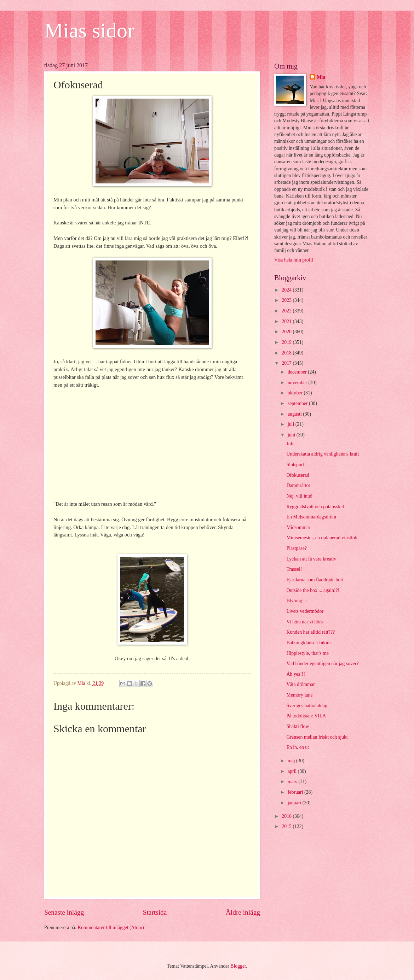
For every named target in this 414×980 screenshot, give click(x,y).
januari (295, 803)
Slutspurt (295, 465)
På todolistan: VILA (306, 716)
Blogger (238, 966)
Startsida (155, 912)
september (298, 403)
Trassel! (294, 569)
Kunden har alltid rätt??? (310, 632)
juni (292, 435)
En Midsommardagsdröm (311, 517)
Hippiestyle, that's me (307, 653)
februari (296, 792)
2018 (287, 353)
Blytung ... (297, 601)
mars (293, 782)
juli (292, 424)
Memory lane (299, 695)
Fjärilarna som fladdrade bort (315, 580)
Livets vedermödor (305, 611)
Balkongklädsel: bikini (308, 643)
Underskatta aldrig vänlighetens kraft (323, 454)
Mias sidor (89, 30)
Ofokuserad (298, 475)
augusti (295, 414)
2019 (287, 342)
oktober (296, 393)
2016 (287, 816)
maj (292, 761)
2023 (287, 300)
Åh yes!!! (296, 674)
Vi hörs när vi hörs (304, 622)
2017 (287, 363)
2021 (287, 321)
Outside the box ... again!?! (313, 590)
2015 (287, 826)
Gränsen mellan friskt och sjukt (317, 737)
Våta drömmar (300, 684)
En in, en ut (298, 747)
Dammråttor (298, 485)
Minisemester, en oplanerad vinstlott (322, 538)
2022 (287, 311)
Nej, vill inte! (299, 496)
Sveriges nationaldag (307, 706)
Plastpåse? (296, 548)
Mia (321, 77)
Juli (290, 444)
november (298, 383)
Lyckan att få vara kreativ (311, 559)
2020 (287, 332)
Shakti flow (298, 726)
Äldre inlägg (243, 912)
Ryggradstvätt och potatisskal (315, 507)
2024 (287, 290)
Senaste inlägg (64, 912)
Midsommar (298, 527)
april (293, 771)
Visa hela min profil (294, 260)
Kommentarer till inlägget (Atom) (111, 928)
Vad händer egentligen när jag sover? (322, 664)
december (298, 372)
